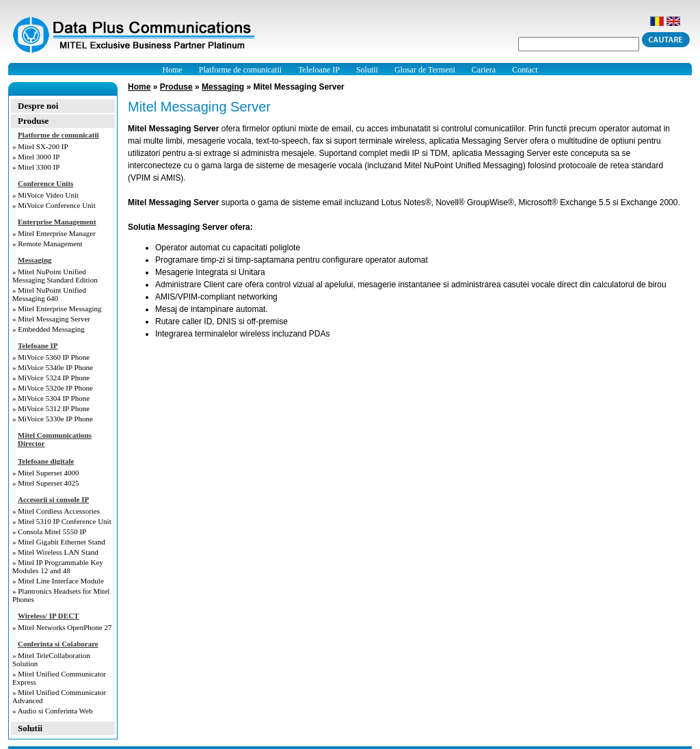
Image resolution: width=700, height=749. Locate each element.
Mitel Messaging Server (54, 319)
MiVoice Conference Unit (56, 205)
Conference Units (45, 183)
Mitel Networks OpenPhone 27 (65, 627)
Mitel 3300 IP (39, 167)
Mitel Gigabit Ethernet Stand (61, 542)
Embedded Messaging (51, 329)
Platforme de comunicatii (240, 70)
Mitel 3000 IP (39, 157)
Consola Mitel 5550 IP (52, 531)
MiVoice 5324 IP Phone (54, 378)
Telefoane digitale (46, 461)
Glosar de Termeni (425, 70)
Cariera (484, 70)
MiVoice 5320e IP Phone (55, 388)
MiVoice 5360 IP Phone (54, 357)
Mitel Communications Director (55, 439)
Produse (33, 121)
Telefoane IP (319, 70)
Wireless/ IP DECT (48, 616)
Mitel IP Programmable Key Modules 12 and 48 (58, 566)
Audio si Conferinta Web (55, 711)
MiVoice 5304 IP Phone (54, 398)
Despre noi (38, 106)
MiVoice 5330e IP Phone (55, 419)
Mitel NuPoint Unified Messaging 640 (49, 294)
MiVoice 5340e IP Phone (55, 367)
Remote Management (50, 244)
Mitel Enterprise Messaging (59, 308)
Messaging (35, 260)
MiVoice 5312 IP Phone (54, 408)
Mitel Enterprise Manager (57, 233)
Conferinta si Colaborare (58, 644)
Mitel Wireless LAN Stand (58, 552)
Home (173, 70)
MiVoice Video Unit (48, 195)
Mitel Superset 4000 (48, 473)
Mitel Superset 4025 (48, 483)
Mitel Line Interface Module (61, 581)
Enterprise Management (57, 222)
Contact (525, 70)
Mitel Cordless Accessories (59, 511)
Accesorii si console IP (53, 499)
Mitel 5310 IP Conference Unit (64, 521)
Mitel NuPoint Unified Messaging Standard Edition (55, 276)
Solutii (367, 70)
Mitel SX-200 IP (43, 146)
